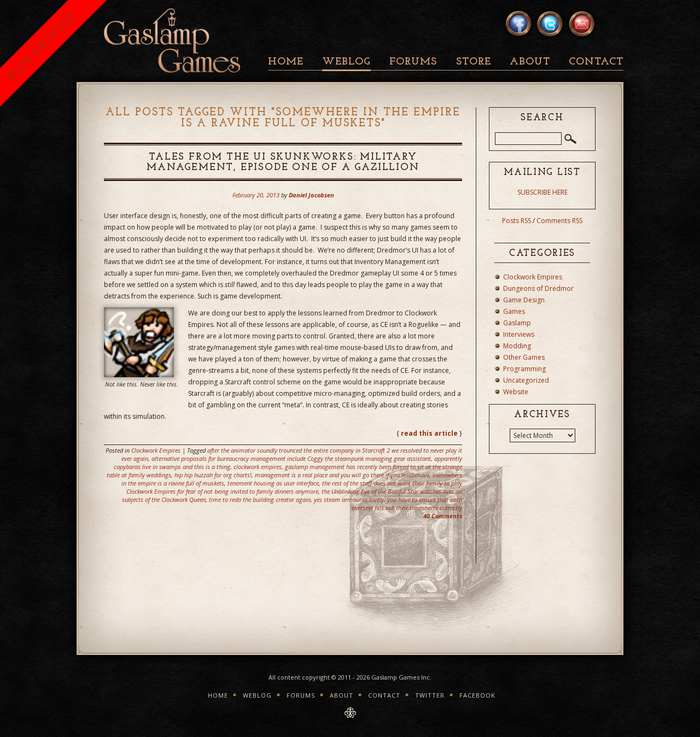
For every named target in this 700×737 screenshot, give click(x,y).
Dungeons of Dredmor (538, 288)
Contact (596, 62)
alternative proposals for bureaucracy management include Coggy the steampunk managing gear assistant (291, 458)
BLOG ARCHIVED (41, 46)
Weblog (346, 62)
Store (474, 62)
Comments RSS (559, 221)
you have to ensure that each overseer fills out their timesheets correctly (407, 504)
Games (514, 311)
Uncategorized (526, 380)
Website (516, 392)
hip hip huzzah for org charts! (213, 475)
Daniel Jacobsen (311, 195)
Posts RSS (517, 221)
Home (286, 62)
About (530, 62)
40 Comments (443, 516)
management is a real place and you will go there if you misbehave (342, 475)
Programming (524, 369)
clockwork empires (258, 467)
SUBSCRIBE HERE (542, 192)
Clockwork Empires (156, 450)
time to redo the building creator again (260, 499)
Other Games (524, 357)
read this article (429, 433)
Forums (413, 62)
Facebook (477, 695)
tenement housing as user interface (273, 483)
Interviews (519, 334)
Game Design (524, 300)
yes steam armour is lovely (349, 499)
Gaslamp (517, 323)
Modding (517, 346)
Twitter (430, 695)
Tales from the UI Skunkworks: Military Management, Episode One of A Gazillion (283, 162)
